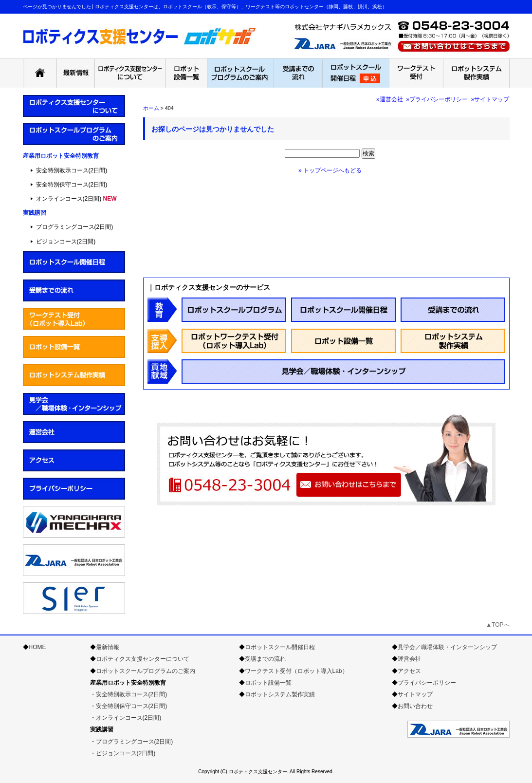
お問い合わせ (415, 706)
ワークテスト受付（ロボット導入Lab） (296, 671)
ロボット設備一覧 (268, 683)
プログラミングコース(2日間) (75, 227)
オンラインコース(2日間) (69, 199)
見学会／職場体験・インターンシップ (447, 647)
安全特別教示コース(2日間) (72, 170)
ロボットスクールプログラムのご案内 (146, 671)
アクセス (409, 671)
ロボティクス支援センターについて (143, 659)
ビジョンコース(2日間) (66, 242)
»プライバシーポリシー (437, 99)
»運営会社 (390, 99)
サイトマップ (415, 694)
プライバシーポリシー (427, 683)
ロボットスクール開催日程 (280, 647)
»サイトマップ (490, 99)
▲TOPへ (497, 625)
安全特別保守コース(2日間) (72, 185)
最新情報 (108, 647)
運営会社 (409, 659)
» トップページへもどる (330, 170)
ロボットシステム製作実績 (280, 694)
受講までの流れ (265, 659)
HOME (37, 647)
